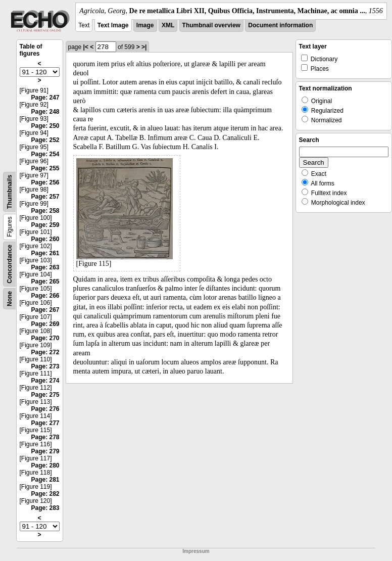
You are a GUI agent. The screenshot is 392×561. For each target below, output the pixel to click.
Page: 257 (45, 197)
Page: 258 (45, 211)
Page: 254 (45, 154)
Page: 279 (45, 451)
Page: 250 (45, 126)
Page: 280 (45, 465)
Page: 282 (45, 494)
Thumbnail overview (211, 25)
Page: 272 (45, 352)
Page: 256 (45, 182)
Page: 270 (45, 338)
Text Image (113, 25)
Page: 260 (45, 239)
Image (145, 25)
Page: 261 (45, 253)
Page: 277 (45, 423)
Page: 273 (45, 366)
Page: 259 (45, 225)
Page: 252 (45, 140)
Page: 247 (45, 98)
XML (168, 25)
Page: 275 (45, 395)
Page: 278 (45, 437)
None (10, 299)
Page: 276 (45, 409)
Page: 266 (45, 296)
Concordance (10, 264)
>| (144, 47)
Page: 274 (45, 381)
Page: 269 (45, 324)
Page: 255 (45, 168)
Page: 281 (45, 480)
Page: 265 (45, 282)
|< (86, 47)
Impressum (196, 551)
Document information (280, 25)
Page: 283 (45, 508)
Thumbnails (10, 192)
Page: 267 (45, 310)
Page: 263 (45, 267)
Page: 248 (45, 112)
